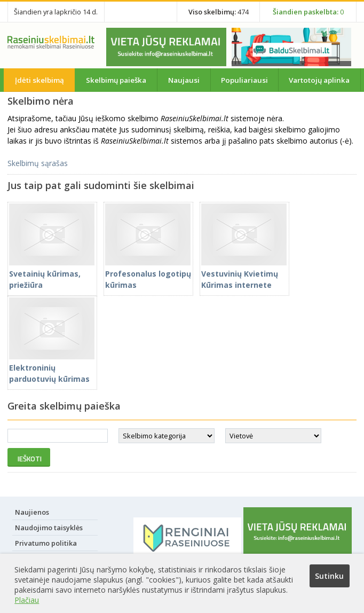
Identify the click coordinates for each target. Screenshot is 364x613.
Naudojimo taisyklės (49, 528)
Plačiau (27, 600)
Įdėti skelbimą (39, 80)
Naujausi (184, 80)
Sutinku (329, 576)
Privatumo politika (46, 543)
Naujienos (32, 512)
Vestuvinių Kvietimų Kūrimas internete (244, 274)
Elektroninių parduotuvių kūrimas (52, 368)
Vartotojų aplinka (319, 80)
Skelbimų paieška (116, 80)
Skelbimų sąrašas (38, 163)
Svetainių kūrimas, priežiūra (52, 274)
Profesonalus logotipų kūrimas (148, 274)
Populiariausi (244, 80)
